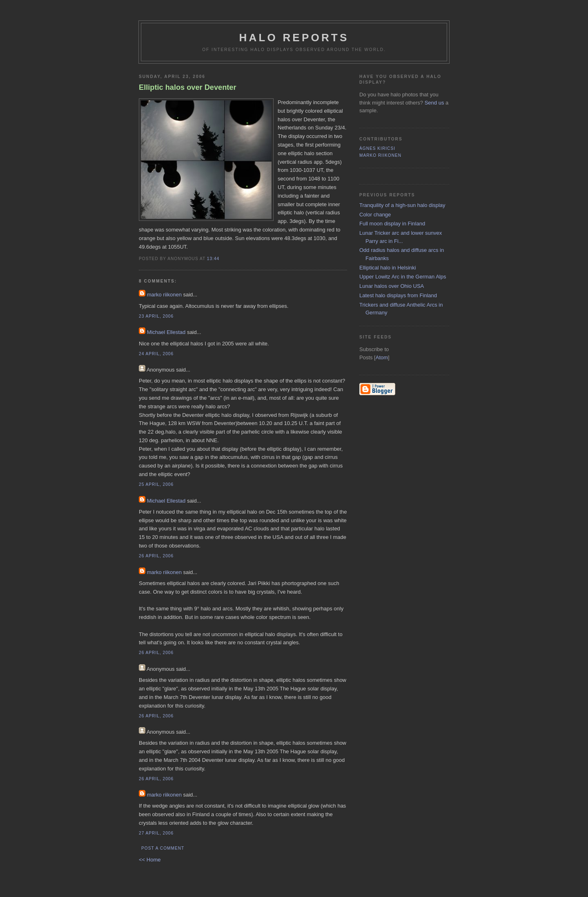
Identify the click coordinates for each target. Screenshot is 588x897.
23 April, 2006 (156, 316)
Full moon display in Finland (392, 224)
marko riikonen (164, 295)
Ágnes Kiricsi (377, 148)
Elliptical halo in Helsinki (388, 268)
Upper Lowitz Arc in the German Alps (403, 277)
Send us (434, 103)
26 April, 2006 (156, 556)
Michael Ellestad (166, 332)
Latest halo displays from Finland (398, 295)
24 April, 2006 (156, 354)
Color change (375, 215)
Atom (382, 357)
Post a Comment (163, 848)
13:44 (213, 259)
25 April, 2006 (156, 484)
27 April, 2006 (156, 833)
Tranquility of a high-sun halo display (402, 205)
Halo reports (294, 38)
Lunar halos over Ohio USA (392, 286)
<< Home (150, 860)
